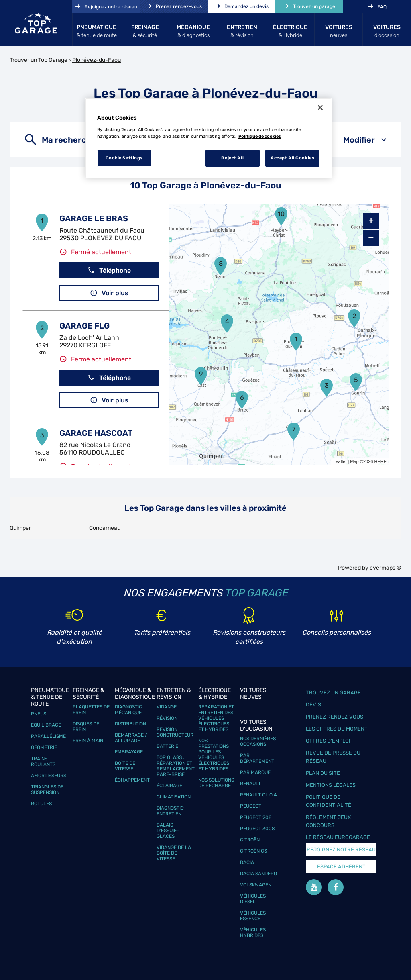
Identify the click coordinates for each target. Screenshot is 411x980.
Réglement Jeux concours (328, 821)
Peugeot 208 (256, 817)
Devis (313, 705)
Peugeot (251, 806)
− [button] (371, 238)
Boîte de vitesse (125, 766)
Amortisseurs (49, 776)
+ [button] (371, 221)
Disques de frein (86, 727)
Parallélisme (48, 736)
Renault (250, 784)
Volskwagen (256, 885)
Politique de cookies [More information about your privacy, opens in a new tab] (260, 136)
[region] (208, 138)
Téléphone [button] (109, 271)
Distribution (130, 724)
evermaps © (386, 568)
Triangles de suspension (47, 790)
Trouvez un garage (333, 693)
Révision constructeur (175, 732)
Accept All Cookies (292, 158)
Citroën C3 (253, 851)
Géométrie (44, 747)
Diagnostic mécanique (128, 710)
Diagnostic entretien (170, 811)
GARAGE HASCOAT (96, 433)
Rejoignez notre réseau (341, 850)
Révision (167, 718)
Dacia (247, 862)
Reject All (232, 158)
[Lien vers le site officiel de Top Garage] (36, 23)
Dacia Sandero (258, 874)
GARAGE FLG (84, 326)
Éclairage (169, 786)
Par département (257, 758)
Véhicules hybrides (253, 933)
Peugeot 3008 (257, 829)
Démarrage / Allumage (131, 738)
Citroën (250, 840)
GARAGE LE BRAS (94, 218)
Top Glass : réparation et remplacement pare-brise (176, 766)
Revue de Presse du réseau (333, 757)
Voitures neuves (253, 694)
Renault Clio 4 (258, 795)
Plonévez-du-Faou (97, 60)
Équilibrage (46, 725)
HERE (380, 461)
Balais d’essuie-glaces (168, 831)
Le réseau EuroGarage (338, 837)
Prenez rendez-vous (335, 717)
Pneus (39, 714)
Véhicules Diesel (253, 899)
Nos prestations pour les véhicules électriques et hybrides (214, 755)
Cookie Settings (124, 158)
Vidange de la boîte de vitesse (174, 853)
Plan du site (323, 773)
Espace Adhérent (341, 867)
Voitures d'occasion (256, 725)
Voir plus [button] (109, 293)
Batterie (167, 746)
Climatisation (174, 797)
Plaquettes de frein (91, 710)
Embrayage (129, 752)
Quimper (20, 528)
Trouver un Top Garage (39, 60)
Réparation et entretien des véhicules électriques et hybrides (216, 718)
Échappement (132, 780)
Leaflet (340, 461)
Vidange (167, 707)
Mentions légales (331, 785)
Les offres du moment (337, 729)
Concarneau (105, 528)
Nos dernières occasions (258, 741)
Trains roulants (43, 762)
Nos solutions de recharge (216, 783)
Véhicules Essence (253, 916)
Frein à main (88, 741)
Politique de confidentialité (329, 801)
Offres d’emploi (328, 741)
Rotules (41, 804)
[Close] (320, 108)
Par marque (255, 772)
